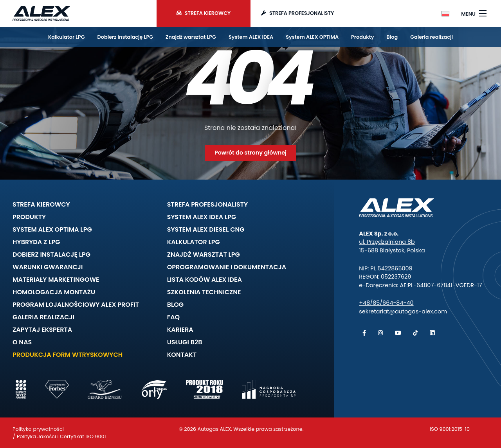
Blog (392, 37)
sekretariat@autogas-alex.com (403, 311)
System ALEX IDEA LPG (202, 217)
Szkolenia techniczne (204, 292)
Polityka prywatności (38, 429)
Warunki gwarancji (48, 267)
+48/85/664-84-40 (386, 303)
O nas (22, 342)
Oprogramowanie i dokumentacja (227, 267)
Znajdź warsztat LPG (191, 37)
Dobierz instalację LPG (125, 37)
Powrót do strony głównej (250, 153)
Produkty (362, 37)
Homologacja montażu (54, 292)
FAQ (174, 317)
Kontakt (182, 355)
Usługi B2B (185, 342)
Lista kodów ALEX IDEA (205, 280)
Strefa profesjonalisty (297, 13)
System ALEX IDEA (251, 37)
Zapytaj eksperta (42, 330)
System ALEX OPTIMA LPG (52, 229)
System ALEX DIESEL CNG (206, 229)
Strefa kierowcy (204, 13)
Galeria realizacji (432, 37)
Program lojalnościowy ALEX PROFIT (76, 305)
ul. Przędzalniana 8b (387, 242)
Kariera (180, 330)
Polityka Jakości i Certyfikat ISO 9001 (61, 436)
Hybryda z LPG (36, 242)
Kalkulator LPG (67, 37)
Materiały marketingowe (56, 280)
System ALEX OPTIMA (312, 37)
